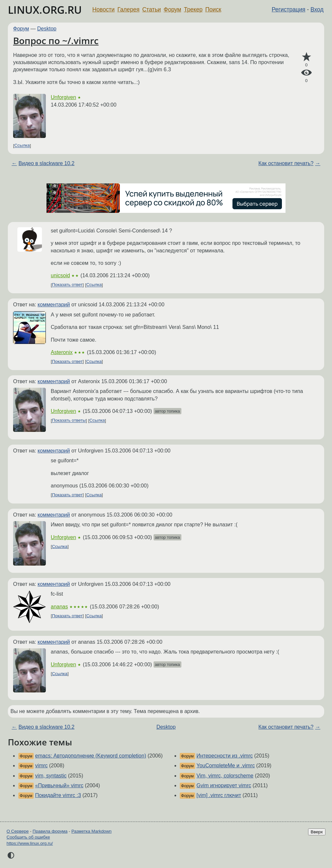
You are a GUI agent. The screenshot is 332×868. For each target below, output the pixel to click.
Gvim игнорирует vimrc (224, 785)
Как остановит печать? (286, 163)
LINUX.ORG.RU (45, 10)
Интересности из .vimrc (225, 756)
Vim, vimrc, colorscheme (225, 776)
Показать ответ (67, 285)
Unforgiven (63, 97)
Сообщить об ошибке (28, 837)
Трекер (193, 9)
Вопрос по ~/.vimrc (56, 41)
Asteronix (62, 352)
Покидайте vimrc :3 (58, 795)
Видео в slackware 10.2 (47, 163)
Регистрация (289, 9)
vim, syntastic (51, 776)
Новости (103, 9)
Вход (317, 9)
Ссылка (22, 146)
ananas (59, 607)
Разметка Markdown (92, 831)
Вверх (317, 832)
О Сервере (18, 831)
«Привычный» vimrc (59, 785)
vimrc (41, 766)
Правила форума (50, 831)
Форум (172, 9)
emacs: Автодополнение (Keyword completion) (91, 756)
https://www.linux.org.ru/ (30, 843)
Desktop (47, 29)
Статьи (151, 9)
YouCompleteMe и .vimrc (226, 766)
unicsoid (60, 275)
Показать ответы (69, 421)
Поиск (213, 9)
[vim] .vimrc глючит (219, 795)
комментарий (54, 305)
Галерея (129, 9)
